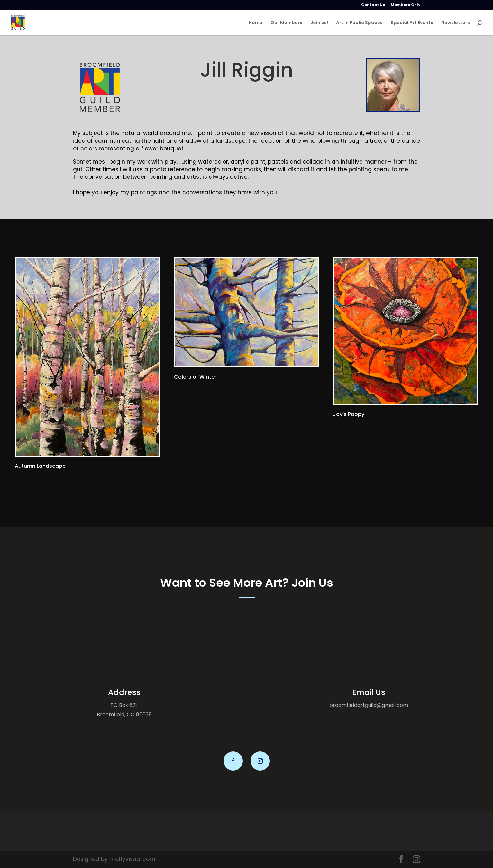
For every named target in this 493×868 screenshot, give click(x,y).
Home (256, 23)
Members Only (406, 5)
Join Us (312, 583)
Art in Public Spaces (359, 23)
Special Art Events (412, 23)
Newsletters (456, 23)
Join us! (319, 23)
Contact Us (373, 5)
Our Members (286, 23)
